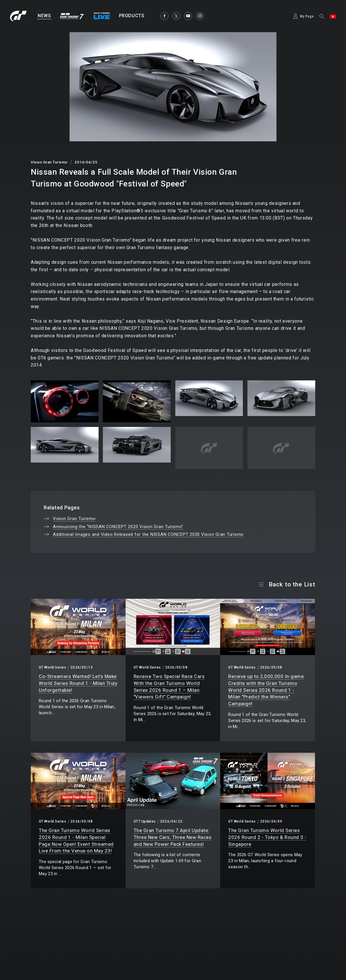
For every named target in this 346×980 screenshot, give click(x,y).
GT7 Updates (145, 821)
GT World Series (52, 667)
